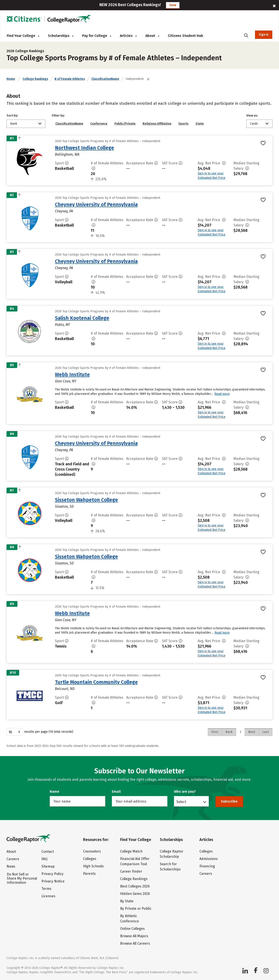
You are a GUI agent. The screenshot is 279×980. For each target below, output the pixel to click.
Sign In (264, 35)
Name (54, 792)
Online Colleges (132, 929)
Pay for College (97, 36)
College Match (131, 851)
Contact (48, 852)
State (200, 124)
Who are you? (185, 792)
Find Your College (23, 36)
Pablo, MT (62, 325)
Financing (207, 866)
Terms (46, 889)
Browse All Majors (134, 936)
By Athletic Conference (129, 919)
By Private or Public (136, 909)
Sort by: (12, 116)
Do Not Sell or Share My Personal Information (22, 878)
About (152, 36)
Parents (89, 874)
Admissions (209, 859)
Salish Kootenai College (82, 318)
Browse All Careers (135, 943)
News (11, 866)
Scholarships (61, 36)
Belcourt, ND (65, 689)
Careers (13, 859)
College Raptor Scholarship (172, 854)
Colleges (90, 859)
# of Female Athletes (70, 79)
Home (11, 79)
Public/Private (125, 124)
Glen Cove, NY (66, 381)
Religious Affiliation (157, 124)
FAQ (44, 859)
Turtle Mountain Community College (96, 682)
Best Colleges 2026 (135, 886)
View (173, 5)
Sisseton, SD (64, 506)
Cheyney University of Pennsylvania (96, 205)
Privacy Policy (52, 874)
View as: (252, 116)
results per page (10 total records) (40, 732)
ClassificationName (105, 79)
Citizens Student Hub (185, 36)
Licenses (48, 896)
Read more (222, 394)
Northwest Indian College (84, 148)
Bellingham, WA (67, 154)
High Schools (93, 866)
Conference (99, 124)
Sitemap (48, 866)
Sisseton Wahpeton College (86, 500)
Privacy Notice (53, 881)
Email (116, 792)
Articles (128, 36)
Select (181, 802)
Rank (14, 124)
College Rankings (35, 79)
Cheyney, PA (64, 211)
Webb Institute (72, 375)
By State (127, 901)
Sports (183, 124)
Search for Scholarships (170, 867)
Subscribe (229, 801)
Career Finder (131, 871)
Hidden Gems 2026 (135, 894)
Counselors (92, 851)
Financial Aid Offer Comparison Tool (135, 861)
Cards (254, 124)
